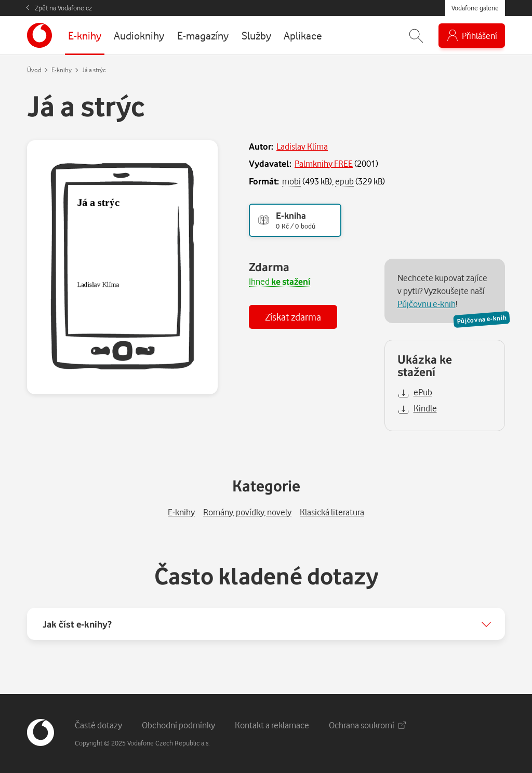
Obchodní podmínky (178, 725)
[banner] (39, 35)
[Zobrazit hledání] (416, 36)
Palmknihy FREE (324, 163)
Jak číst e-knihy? (77, 624)
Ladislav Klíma (302, 146)
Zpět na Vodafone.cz (63, 8)
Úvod (34, 70)
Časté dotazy (98, 725)
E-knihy (62, 70)
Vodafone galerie (475, 8)
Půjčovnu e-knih (427, 304)
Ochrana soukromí (367, 725)
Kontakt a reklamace (272, 725)
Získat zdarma (293, 317)
